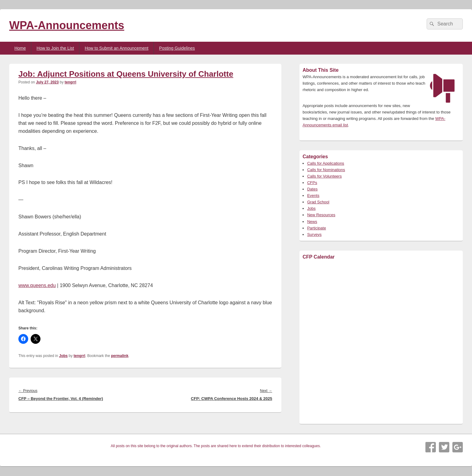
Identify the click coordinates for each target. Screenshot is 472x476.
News (312, 222)
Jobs (63, 356)
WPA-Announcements (67, 25)
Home (20, 48)
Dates (312, 189)
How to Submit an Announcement (116, 48)
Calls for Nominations (326, 170)
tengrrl (70, 82)
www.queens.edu (37, 285)
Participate (316, 228)
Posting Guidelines (177, 48)
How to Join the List (55, 48)
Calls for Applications (326, 163)
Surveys (314, 234)
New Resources (321, 215)
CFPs (312, 183)
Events (313, 196)
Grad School (318, 202)
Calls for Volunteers (324, 176)
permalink (120, 356)
